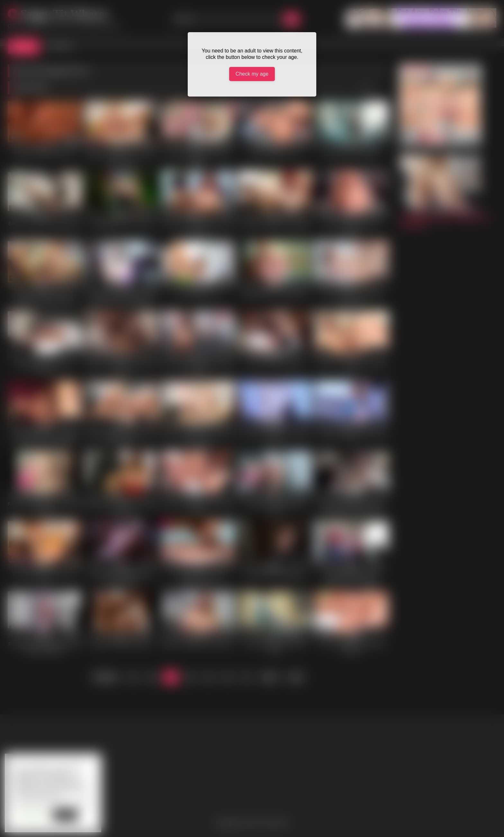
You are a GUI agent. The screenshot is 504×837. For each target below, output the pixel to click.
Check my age (252, 74)
